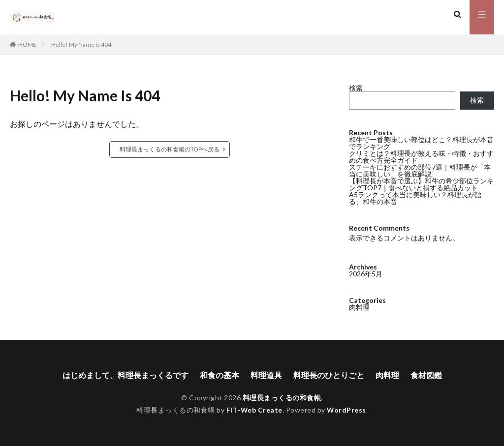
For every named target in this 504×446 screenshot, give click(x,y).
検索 (356, 88)
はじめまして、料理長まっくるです (126, 375)
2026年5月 (366, 274)
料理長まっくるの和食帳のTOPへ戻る (170, 149)
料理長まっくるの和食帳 (282, 398)
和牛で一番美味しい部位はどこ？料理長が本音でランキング (421, 143)
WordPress (347, 410)
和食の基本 (220, 375)
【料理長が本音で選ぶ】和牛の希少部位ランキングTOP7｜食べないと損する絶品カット (421, 184)
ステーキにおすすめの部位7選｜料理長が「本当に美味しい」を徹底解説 (420, 170)
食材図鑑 (426, 375)
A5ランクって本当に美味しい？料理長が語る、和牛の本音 (415, 198)
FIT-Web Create (254, 410)
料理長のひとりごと (329, 375)
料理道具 (266, 375)
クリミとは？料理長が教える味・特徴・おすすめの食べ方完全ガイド (421, 157)
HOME (27, 45)
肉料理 (359, 307)
